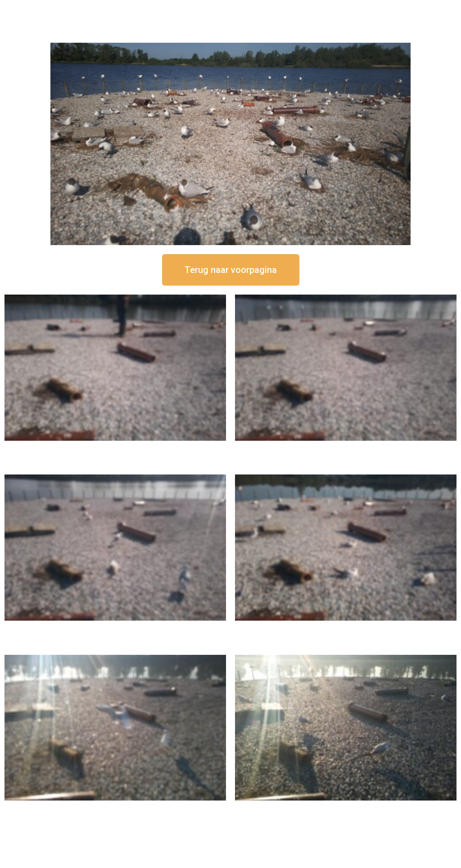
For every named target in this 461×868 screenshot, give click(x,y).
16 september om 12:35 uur (346, 448)
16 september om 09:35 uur (115, 808)
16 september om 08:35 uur (346, 808)
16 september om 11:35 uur (115, 628)
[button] (231, 270)
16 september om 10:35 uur (346, 628)
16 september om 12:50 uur (115, 448)
